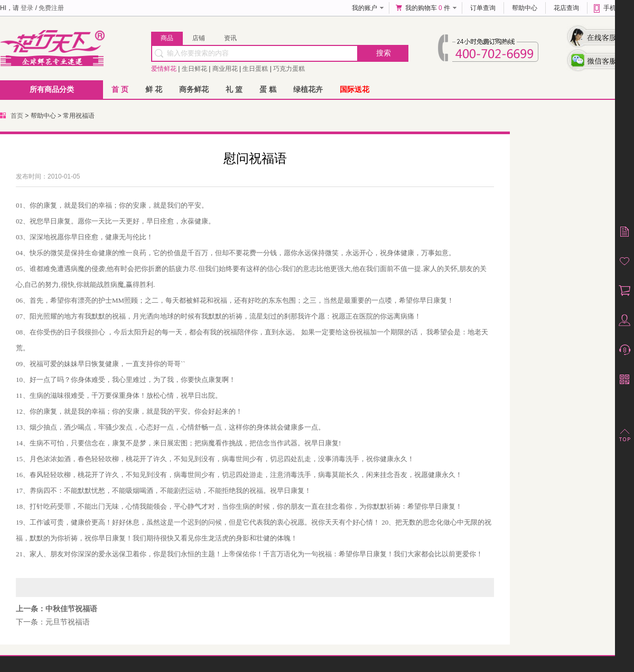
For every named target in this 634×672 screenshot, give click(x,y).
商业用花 (225, 69)
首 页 (120, 89)
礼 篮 (234, 89)
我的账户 (365, 8)
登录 (27, 8)
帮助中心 (525, 8)
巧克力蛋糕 (289, 69)
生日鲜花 (194, 69)
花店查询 (566, 8)
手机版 (613, 8)
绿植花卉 (308, 89)
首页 (17, 116)
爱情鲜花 (164, 69)
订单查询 (483, 8)
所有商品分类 (52, 89)
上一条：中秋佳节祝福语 (57, 609)
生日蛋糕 (255, 69)
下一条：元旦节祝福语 (53, 622)
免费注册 (51, 8)
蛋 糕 (268, 89)
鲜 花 (154, 89)
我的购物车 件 (428, 8)
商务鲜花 (194, 89)
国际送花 (355, 89)
